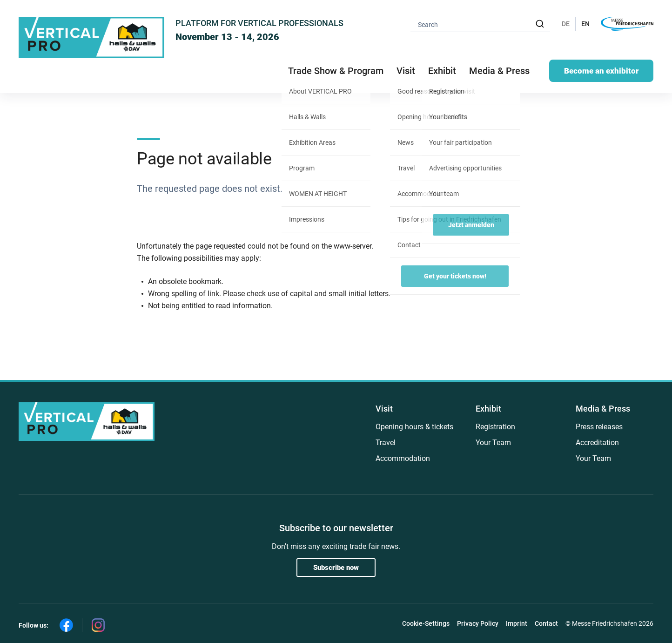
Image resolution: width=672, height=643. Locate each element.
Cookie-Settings (426, 623)
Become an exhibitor (601, 71)
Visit (384, 409)
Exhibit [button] (442, 71)
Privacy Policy (478, 623)
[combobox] (480, 24)
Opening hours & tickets (414, 427)
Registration (495, 427)
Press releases (599, 427)
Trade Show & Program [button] (336, 71)
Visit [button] (406, 71)
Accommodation (403, 458)
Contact (546, 623)
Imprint (517, 623)
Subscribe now (336, 568)
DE (566, 24)
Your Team (493, 443)
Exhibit (488, 409)
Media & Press (499, 71)
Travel (386, 443)
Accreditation (597, 443)
